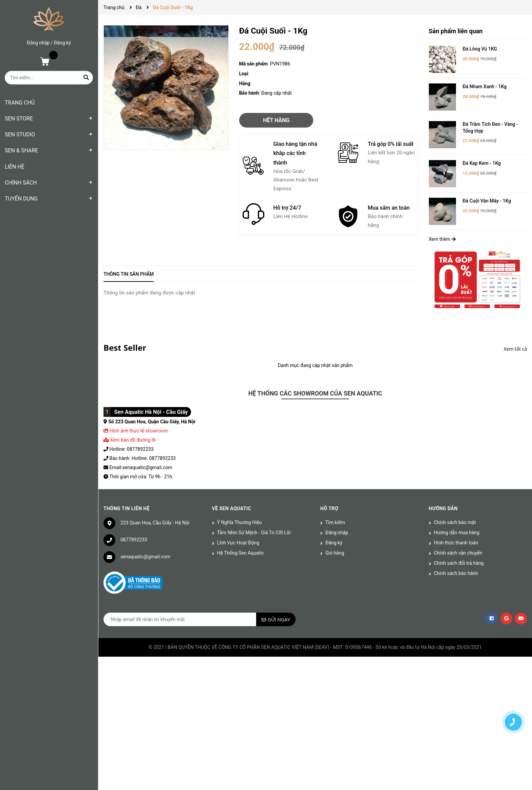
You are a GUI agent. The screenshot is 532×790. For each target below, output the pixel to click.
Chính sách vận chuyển (458, 553)
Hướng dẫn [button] (443, 508)
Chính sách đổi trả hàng (459, 563)
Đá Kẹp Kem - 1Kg (482, 163)
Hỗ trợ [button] (329, 508)
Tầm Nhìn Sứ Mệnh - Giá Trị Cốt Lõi (254, 533)
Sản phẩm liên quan (456, 31)
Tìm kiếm (335, 522)
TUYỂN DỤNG (21, 199)
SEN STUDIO (20, 134)
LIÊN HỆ (15, 167)
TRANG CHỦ (20, 103)
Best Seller (125, 348)
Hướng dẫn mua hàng (457, 533)
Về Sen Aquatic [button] (232, 508)
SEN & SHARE (21, 150)
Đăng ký (62, 43)
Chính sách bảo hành (456, 573)
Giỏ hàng (335, 553)
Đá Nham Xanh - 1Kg (485, 86)
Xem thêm (442, 239)
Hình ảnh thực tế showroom (138, 431)
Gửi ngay (279, 620)
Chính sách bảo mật (455, 522)
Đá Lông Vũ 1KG (480, 49)
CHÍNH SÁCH (21, 183)
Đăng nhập (38, 43)
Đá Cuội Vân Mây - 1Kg (487, 201)
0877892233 (134, 540)
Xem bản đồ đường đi (130, 440)
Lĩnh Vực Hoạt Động (238, 543)
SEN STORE (19, 119)
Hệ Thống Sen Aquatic (241, 553)
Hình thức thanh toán (456, 543)
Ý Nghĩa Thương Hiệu (240, 522)
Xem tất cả (515, 349)
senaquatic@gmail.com (145, 557)
